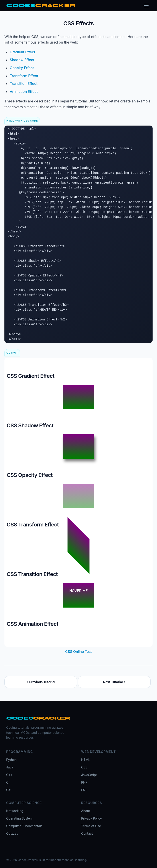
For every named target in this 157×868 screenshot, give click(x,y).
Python (11, 760)
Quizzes (12, 833)
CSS (84, 767)
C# (8, 790)
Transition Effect (24, 84)
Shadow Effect (22, 60)
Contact (87, 833)
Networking (15, 811)
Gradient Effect (23, 52)
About (86, 811)
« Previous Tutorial (41, 682)
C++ (9, 775)
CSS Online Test (78, 652)
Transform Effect (24, 76)
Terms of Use (91, 826)
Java (10, 767)
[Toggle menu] (146, 6)
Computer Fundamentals (24, 826)
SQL (84, 790)
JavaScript (89, 775)
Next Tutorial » (114, 682)
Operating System (19, 818)
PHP (84, 782)
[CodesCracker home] (41, 6)
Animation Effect (24, 92)
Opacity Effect (22, 68)
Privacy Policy (91, 818)
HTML (86, 760)
